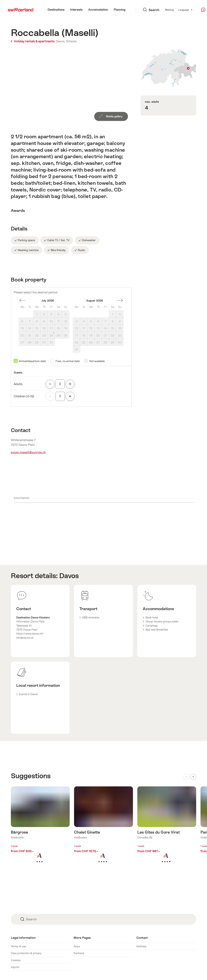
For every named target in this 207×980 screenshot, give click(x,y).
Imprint (15, 967)
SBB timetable (91, 617)
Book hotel (152, 617)
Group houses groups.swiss (162, 621)
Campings (152, 626)
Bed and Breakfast (157, 630)
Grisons (71, 41)
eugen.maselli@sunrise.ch (28, 452)
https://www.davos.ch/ (30, 634)
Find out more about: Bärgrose (40, 830)
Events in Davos (28, 694)
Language (178, 10)
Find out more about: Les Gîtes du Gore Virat (167, 830)
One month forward (120, 300)
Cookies (16, 960)
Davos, (61, 41)
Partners (79, 953)
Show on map (168, 68)
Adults (18, 384)
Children (24, 396)
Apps (77, 946)
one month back (22, 300)
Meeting (162, 10)
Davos (69, 576)
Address (141, 946)
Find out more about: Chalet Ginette (103, 830)
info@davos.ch (25, 638)
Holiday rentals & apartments (33, 41)
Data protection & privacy (26, 953)
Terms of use (18, 946)
